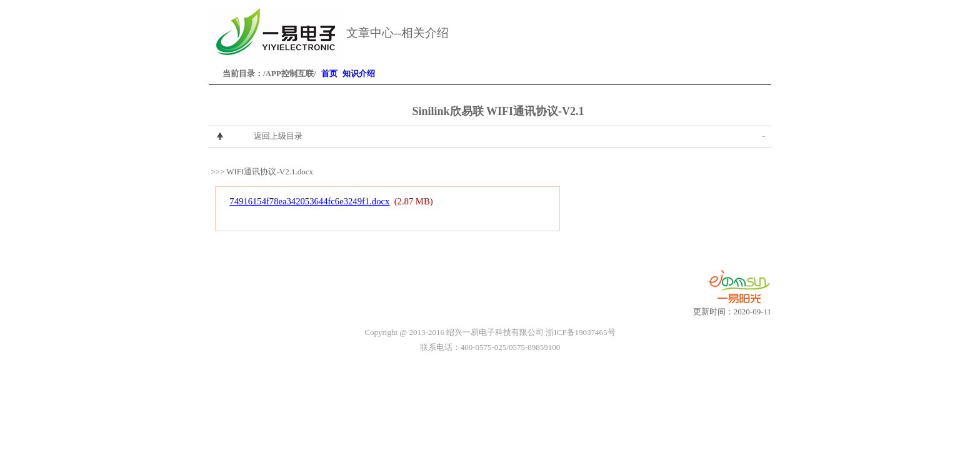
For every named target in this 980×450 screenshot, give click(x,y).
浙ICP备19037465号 (580, 332)
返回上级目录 (278, 136)
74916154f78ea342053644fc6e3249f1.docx (309, 201)
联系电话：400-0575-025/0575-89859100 (490, 347)
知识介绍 (359, 73)
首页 (329, 73)
